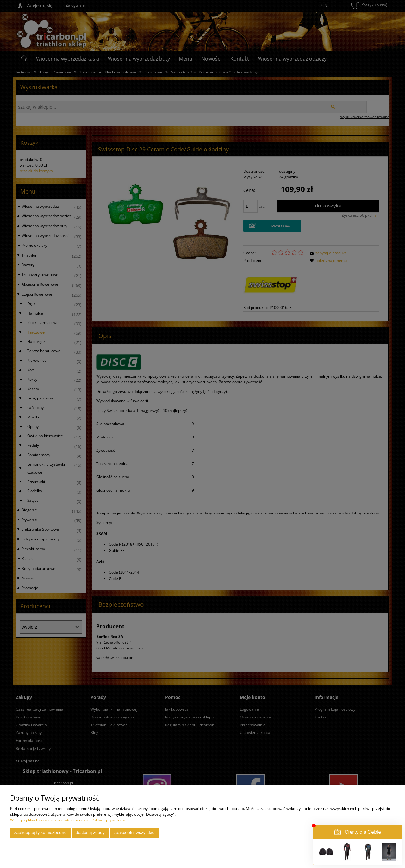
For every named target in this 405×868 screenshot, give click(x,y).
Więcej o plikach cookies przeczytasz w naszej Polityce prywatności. (69, 820)
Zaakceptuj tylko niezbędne (40, 833)
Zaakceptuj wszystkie (134, 833)
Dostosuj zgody (90, 833)
